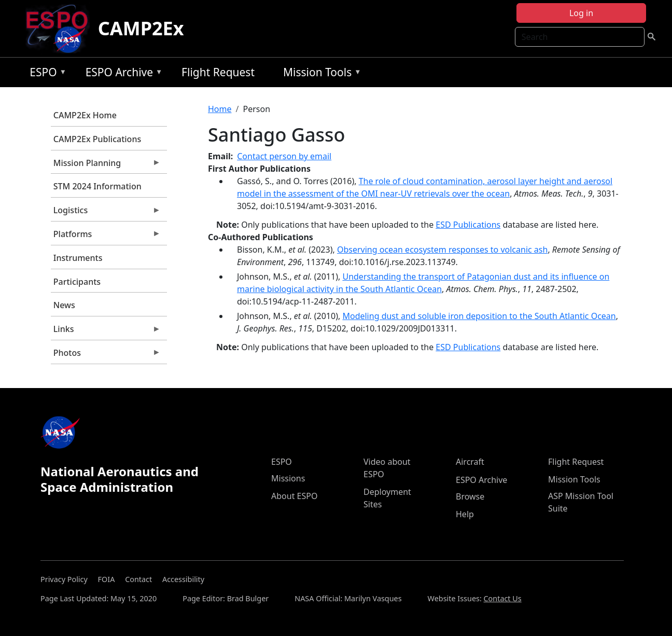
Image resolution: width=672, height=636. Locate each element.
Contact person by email (284, 156)
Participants (77, 282)
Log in (581, 13)
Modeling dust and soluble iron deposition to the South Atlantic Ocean (479, 316)
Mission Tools (320, 74)
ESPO (45, 74)
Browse (470, 496)
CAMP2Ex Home (85, 115)
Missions (288, 478)
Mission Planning (106, 165)
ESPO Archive (122, 74)
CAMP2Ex (141, 28)
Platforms (106, 237)
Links (106, 331)
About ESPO (294, 496)
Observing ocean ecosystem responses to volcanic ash (442, 250)
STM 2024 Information (97, 186)
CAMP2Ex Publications (97, 139)
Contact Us (503, 598)
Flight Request (218, 72)
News (64, 305)
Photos (106, 355)
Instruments (78, 258)
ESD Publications (468, 225)
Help (465, 514)
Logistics (106, 213)
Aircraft (470, 462)
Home (220, 109)
